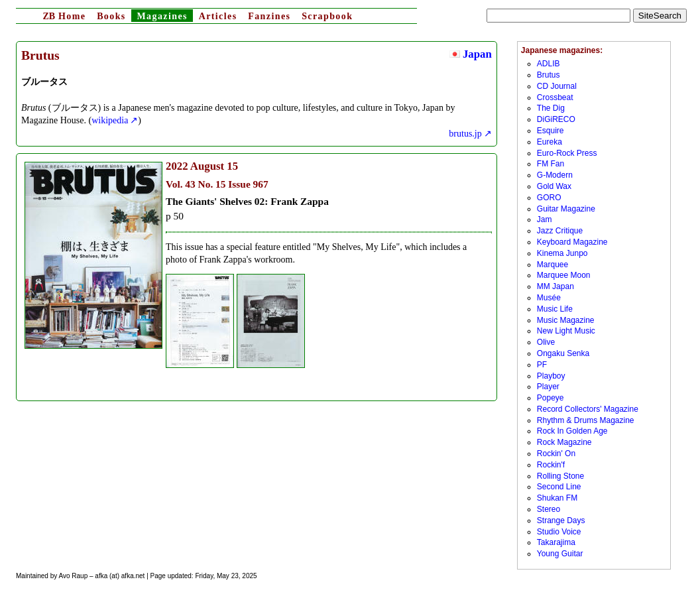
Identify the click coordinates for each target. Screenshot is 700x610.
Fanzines (269, 16)
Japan (471, 54)
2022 (177, 166)
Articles (218, 16)
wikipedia (110, 120)
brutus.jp (465, 134)
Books (111, 16)
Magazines (162, 16)
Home (64, 16)
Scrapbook (327, 16)
